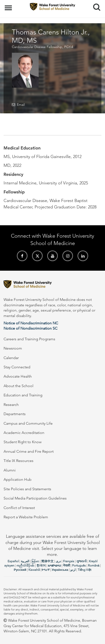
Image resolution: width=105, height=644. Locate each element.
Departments (15, 414)
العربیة (25, 561)
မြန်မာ (35, 561)
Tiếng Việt (84, 570)
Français (69, 561)
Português (79, 565)
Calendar (11, 358)
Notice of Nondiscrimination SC (30, 328)
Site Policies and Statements (27, 489)
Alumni (10, 470)
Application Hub (18, 479)
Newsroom (13, 348)
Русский (20, 570)
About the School (18, 386)
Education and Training (23, 395)
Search (95, 5)
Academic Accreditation (24, 433)
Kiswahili (34, 570)
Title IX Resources (18, 461)
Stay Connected (17, 367)
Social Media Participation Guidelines (35, 498)
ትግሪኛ (46, 570)
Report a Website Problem (26, 517)
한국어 (41, 565)
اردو (73, 570)
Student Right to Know (23, 442)
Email (21, 105)
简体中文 (47, 561)
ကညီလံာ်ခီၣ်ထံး (25, 565)
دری (58, 561)
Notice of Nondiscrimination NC (31, 323)
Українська (60, 570)
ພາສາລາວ (54, 565)
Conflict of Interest (19, 508)
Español (13, 561)
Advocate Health (18, 376)
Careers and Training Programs (29, 339)
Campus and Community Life (28, 423)
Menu (9, 5)
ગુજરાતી (82, 561)
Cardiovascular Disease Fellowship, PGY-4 (42, 47)
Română (94, 565)
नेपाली (66, 565)
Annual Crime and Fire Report (29, 451)
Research (11, 405)
